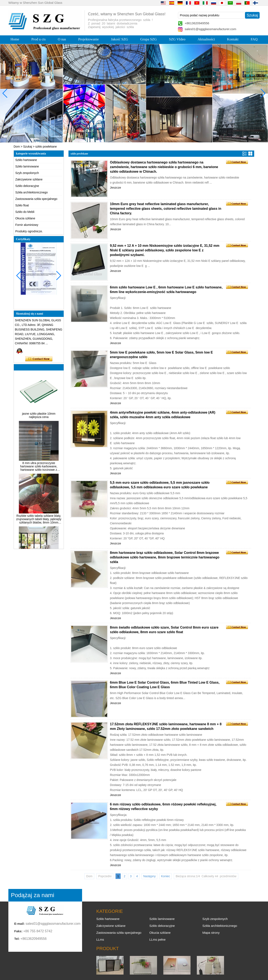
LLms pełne (157, 939)
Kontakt (233, 39)
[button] (126, 139)
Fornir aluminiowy (27, 225)
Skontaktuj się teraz (39, 359)
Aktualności (206, 39)
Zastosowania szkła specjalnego (36, 199)
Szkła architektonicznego (32, 192)
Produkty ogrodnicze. (29, 231)
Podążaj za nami (33, 895)
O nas (62, 39)
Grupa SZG (149, 39)
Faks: (18, 931)
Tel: (17, 939)
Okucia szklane (25, 218)
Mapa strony (211, 933)
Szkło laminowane (27, 166)
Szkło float (22, 205)
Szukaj (28, 147)
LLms (100, 939)
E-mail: (19, 924)
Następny (149, 876)
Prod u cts (39, 39)
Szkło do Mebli (25, 212)
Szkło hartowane (26, 160)
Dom (17, 147)
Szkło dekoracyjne (27, 186)
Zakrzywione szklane (29, 179)
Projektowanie (89, 39)
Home (15, 39)
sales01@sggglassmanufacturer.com (210, 29)
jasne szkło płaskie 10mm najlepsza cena (39, 417)
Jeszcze (115, 188)
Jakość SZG (120, 39)
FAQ (254, 39)
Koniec (166, 876)
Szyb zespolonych (27, 173)
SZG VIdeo (177, 39)
